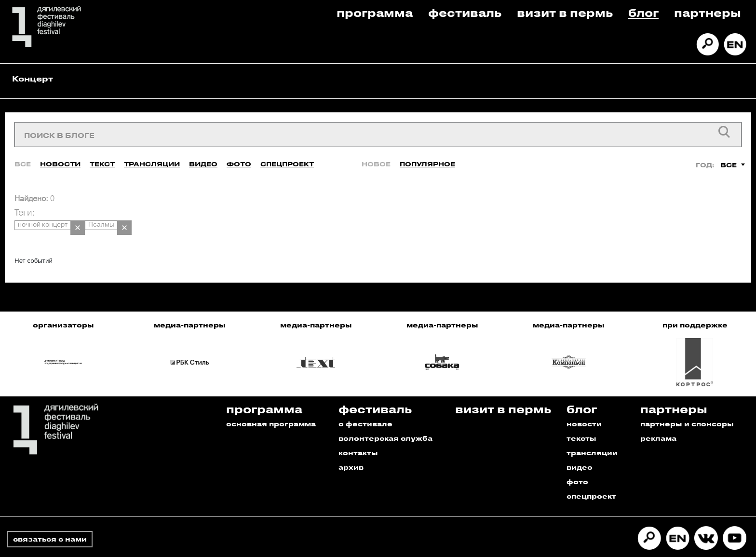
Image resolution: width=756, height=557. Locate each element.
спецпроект (591, 478)
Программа (375, 12)
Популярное (427, 156)
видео (580, 449)
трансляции (592, 435)
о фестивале (365, 406)
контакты (358, 435)
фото (577, 464)
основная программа (271, 406)
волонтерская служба (385, 420)
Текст (102, 156)
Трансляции (152, 156)
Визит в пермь (565, 12)
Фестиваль (465, 12)
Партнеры (708, 12)
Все (23, 156)
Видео (203, 156)
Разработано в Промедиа (695, 544)
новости (584, 406)
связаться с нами (50, 521)
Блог (643, 12)
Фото (239, 156)
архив (351, 449)
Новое (376, 156)
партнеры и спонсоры (687, 406)
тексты (581, 420)
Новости (60, 156)
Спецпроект (287, 156)
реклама (658, 420)
